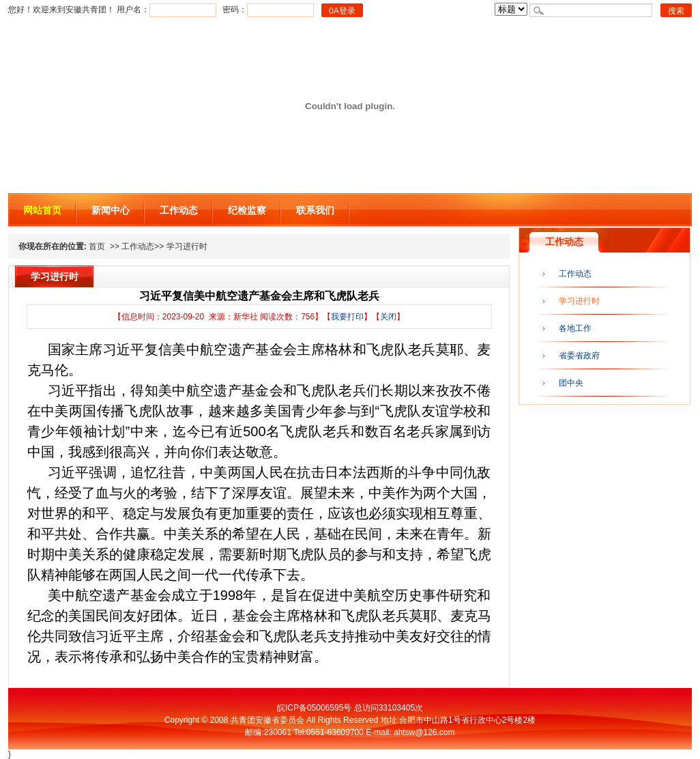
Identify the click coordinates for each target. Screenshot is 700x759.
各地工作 (575, 328)
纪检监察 (247, 210)
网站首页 (42, 210)
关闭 (388, 317)
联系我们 (315, 210)
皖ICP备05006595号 (314, 708)
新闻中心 (111, 210)
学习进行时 (579, 301)
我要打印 (347, 317)
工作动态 (179, 210)
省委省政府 (579, 356)
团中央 (571, 383)
